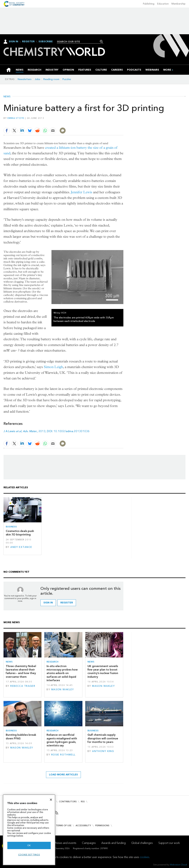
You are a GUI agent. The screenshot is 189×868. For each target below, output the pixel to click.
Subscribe (46, 42)
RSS (83, 802)
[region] (29, 830)
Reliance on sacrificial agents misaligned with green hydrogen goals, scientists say (62, 740)
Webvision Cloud (178, 865)
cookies (145, 857)
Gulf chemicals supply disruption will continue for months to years (103, 738)
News (7, 97)
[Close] (51, 800)
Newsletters (25, 79)
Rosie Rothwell (63, 755)
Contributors (68, 802)
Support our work (169, 843)
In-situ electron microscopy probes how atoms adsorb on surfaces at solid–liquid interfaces (62, 673)
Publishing (149, 4)
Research (52, 662)
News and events (66, 843)
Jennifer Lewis (82, 192)
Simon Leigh (53, 367)
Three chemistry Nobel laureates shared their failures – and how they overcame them (21, 671)
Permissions (102, 825)
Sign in (48, 603)
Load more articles (63, 775)
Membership (178, 4)
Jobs (37, 79)
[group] (167, 70)
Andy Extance (21, 547)
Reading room (51, 79)
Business (11, 527)
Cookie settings (29, 855)
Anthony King (103, 751)
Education (163, 4)
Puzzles (67, 79)
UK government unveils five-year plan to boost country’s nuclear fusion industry (103, 671)
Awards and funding (113, 843)
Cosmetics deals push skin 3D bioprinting (20, 533)
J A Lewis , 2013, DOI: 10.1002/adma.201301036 (47, 431)
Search (101, 41)
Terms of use (64, 825)
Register (28, 42)
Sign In (13, 42)
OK (29, 845)
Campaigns (89, 843)
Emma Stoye (16, 118)
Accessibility (83, 825)
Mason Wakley (63, 689)
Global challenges (142, 843)
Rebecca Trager (23, 686)
